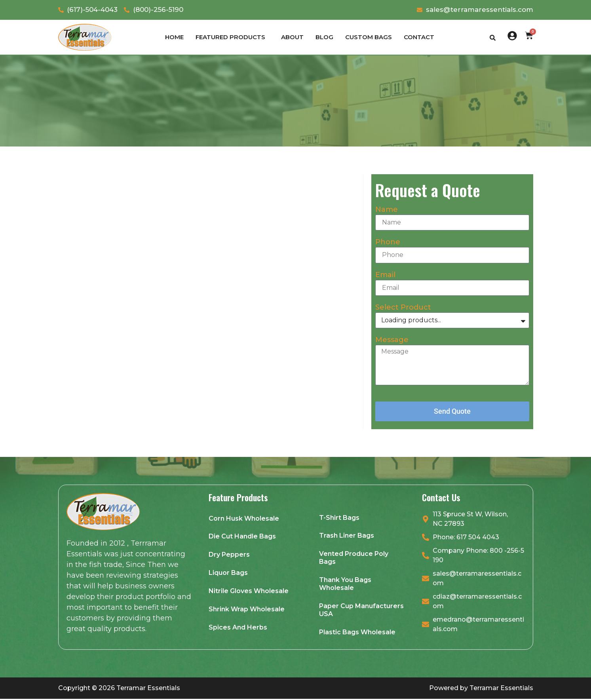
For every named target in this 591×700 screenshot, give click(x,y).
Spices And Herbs (238, 628)
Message (392, 340)
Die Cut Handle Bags (242, 537)
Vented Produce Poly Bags (354, 558)
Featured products (230, 37)
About (292, 37)
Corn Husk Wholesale (244, 519)
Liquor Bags (228, 574)
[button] (232, 37)
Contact (419, 37)
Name (387, 210)
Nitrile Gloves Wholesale (249, 592)
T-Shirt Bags (339, 518)
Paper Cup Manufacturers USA (361, 611)
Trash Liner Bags (347, 536)
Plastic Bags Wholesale (357, 633)
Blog (324, 37)
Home (174, 37)
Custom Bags (369, 37)
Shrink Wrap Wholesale (247, 610)
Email (385, 275)
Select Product (403, 308)
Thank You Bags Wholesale (345, 585)
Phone (388, 242)
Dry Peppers (229, 555)
